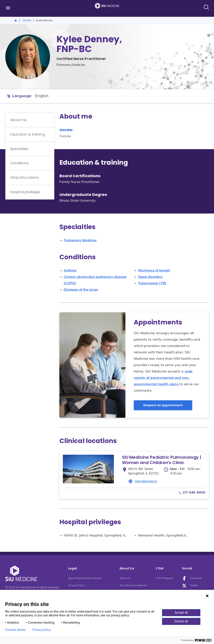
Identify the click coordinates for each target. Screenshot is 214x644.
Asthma (70, 271)
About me (21, 118)
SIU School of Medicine (133, 586)
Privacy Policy (77, 586)
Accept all (181, 613)
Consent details (15, 630)
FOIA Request (164, 578)
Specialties (22, 140)
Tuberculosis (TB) (152, 283)
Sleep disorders (150, 277)
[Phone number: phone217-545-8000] (192, 493)
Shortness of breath (154, 271)
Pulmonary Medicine (80, 241)
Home (16, 20)
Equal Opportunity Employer (85, 578)
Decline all (181, 621)
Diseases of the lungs (81, 290)
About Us (125, 578)
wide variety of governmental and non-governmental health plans (163, 378)
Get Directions (146, 481)
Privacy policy (42, 630)
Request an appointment (163, 405)
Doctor (27, 20)
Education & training (30, 129)
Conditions (22, 151)
